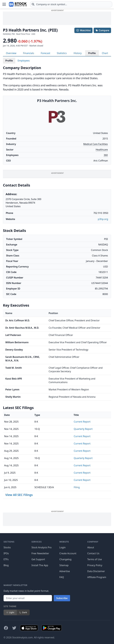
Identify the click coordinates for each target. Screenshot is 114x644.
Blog (6, 565)
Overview (11, 53)
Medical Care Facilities (96, 144)
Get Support (38, 559)
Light (10, 612)
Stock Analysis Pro (41, 547)
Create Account (68, 553)
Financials (28, 53)
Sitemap (64, 565)
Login (62, 547)
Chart (105, 53)
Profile (92, 53)
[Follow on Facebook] (6, 628)
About (91, 547)
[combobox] (71, 4)
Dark (23, 612)
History (78, 53)
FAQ (62, 577)
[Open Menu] (4, 4)
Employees (24, 61)
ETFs (6, 559)
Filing (77, 487)
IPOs (6, 553)
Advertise (65, 571)
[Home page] (18, 4)
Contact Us (93, 553)
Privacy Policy (95, 565)
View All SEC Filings (19, 495)
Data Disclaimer (96, 571)
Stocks (7, 547)
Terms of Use (95, 559)
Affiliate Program (97, 577)
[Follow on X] (14, 628)
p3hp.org (103, 219)
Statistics (62, 53)
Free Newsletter (40, 553)
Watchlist (83, 30)
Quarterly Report (83, 429)
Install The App (40, 565)
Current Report (82, 422)
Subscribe (62, 598)
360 (106, 155)
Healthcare (102, 150)
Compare (102, 30)
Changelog (65, 559)
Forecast (45, 53)
